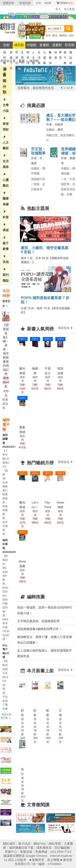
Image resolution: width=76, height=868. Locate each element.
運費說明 (8, 3)
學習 (60, 53)
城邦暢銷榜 (4, 53)
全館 (6, 45)
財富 (48, 35)
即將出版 (17, 53)
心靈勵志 (45, 53)
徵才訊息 (24, 844)
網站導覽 (55, 844)
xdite (71, 35)
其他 (6, 262)
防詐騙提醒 (62, 848)
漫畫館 (57, 45)
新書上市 (11, 53)
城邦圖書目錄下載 (21, 848)
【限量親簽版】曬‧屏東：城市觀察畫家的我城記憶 (6, 349)
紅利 (39, 3)
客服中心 (11, 852)
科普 (56, 53)
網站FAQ (40, 844)
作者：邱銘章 (55, 124)
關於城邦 (9, 844)
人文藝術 (33, 53)
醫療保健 (50, 53)
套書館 (44, 45)
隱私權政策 (44, 848)
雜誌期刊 (71, 53)
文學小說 (22, 53)
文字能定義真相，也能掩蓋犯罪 (39, 621)
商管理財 (28, 53)
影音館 (70, 45)
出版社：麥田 (55, 130)
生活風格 (39, 53)
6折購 (48, 3)
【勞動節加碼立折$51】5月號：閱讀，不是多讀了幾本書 (6, 685)
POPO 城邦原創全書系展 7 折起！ (45, 300)
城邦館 (19, 45)
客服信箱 (26, 852)
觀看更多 (6, 304)
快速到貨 (25, 3)
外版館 (32, 45)
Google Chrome (36, 856)
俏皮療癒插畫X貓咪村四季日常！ (40, 629)
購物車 (67, 3)
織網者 (63, 35)
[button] (62, 88)
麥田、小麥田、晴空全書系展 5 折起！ (45, 250)
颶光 (55, 35)
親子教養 (65, 53)
